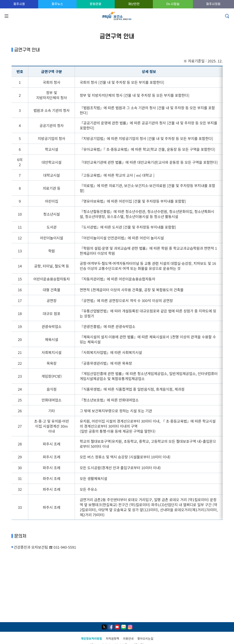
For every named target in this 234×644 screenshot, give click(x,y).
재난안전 (134, 4)
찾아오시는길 (145, 638)
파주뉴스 (57, 4)
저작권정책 (112, 638)
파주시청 (19, 4)
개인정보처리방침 (91, 638)
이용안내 (128, 638)
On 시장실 (173, 4)
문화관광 (96, 4)
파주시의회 (213, 4)
